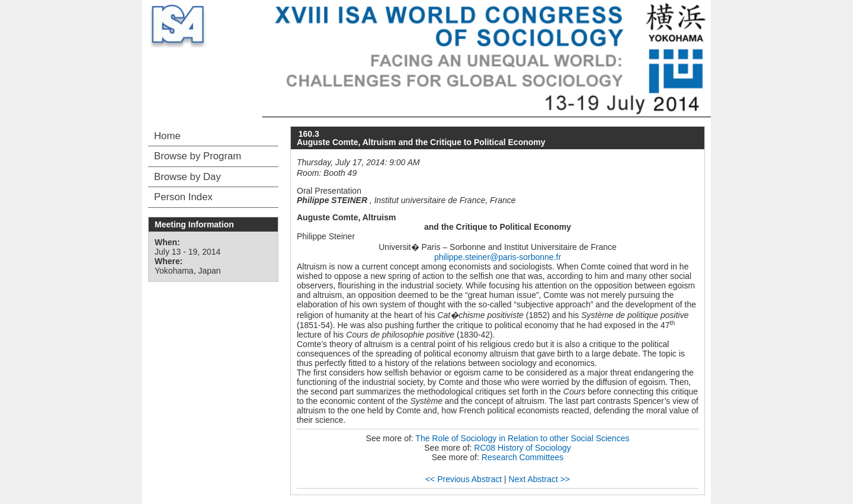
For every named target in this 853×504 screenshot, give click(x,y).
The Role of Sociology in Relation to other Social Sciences (522, 438)
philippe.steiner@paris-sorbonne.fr (498, 257)
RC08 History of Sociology (522, 448)
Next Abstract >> (540, 479)
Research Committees (523, 457)
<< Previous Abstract (464, 479)
